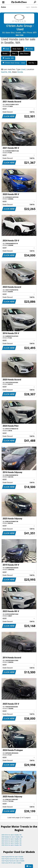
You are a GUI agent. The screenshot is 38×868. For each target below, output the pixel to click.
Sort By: (32, 63)
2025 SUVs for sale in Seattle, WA (12, 835)
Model (6, 54)
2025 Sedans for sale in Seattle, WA (12, 837)
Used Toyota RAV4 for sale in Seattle (12, 857)
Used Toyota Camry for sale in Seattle (13, 859)
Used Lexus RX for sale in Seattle (11, 863)
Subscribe (34, 7)
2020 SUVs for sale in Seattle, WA (12, 845)
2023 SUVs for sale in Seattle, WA (12, 841)
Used (6, 49)
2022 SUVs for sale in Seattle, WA (12, 843)
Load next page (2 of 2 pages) (19, 818)
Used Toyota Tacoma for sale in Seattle (13, 861)
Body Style (17, 49)
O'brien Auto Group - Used (14, 63)
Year (14, 54)
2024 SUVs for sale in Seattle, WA (12, 839)
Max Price (25, 54)
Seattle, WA (8, 58)
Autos (3, 7)
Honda (29, 49)
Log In (28, 7)
